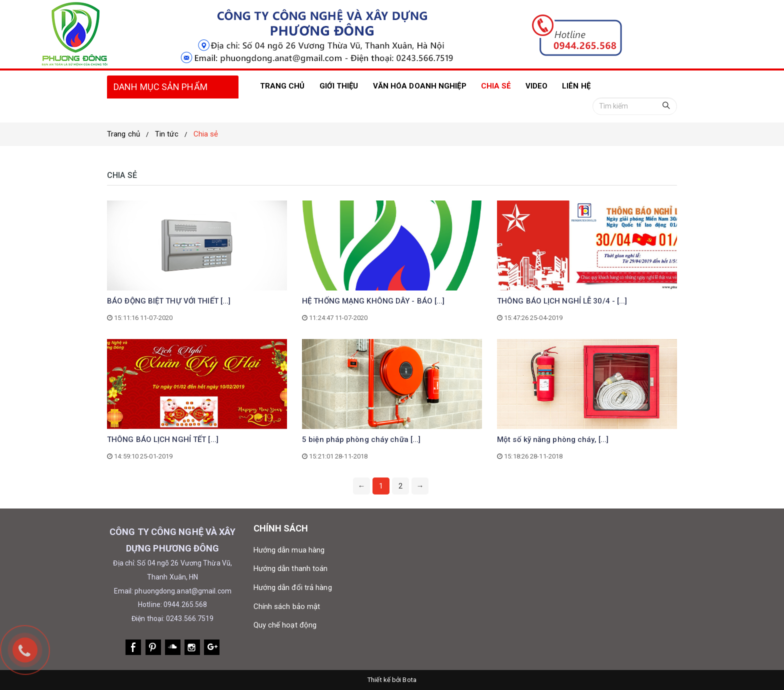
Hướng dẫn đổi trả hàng (293, 587)
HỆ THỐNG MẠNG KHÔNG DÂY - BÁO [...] (373, 301)
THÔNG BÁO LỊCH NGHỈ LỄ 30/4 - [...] (562, 301)
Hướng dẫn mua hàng (289, 550)
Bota (409, 680)
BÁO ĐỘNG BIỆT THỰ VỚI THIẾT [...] (169, 301)
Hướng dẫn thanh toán (291, 568)
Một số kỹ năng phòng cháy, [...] (553, 439)
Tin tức (167, 134)
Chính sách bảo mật (287, 606)
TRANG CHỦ (282, 86)
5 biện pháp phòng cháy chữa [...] (361, 439)
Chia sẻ (496, 86)
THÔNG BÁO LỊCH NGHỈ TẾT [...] (163, 439)
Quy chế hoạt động (285, 625)
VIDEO (537, 86)
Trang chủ (123, 134)
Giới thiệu (339, 86)
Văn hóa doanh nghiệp (420, 86)
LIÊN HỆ (576, 86)
